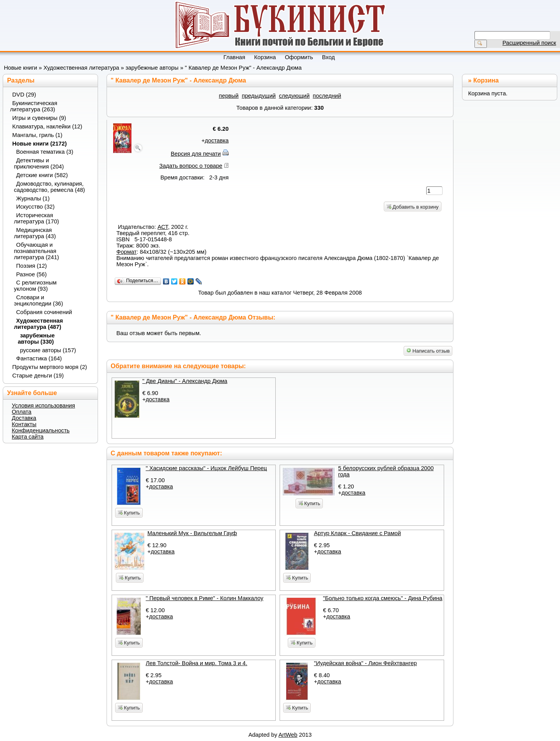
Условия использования (43, 406)
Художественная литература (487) (38, 324)
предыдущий (259, 96)
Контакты (24, 424)
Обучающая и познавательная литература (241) (37, 251)
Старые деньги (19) (38, 376)
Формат (126, 252)
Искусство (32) (36, 207)
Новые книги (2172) (40, 144)
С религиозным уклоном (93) (35, 286)
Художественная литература (81, 68)
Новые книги (21, 68)
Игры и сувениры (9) (39, 118)
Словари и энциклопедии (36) (38, 300)
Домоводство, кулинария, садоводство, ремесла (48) (50, 187)
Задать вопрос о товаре (191, 166)
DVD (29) (24, 95)
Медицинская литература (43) (35, 233)
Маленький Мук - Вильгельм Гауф (192, 533)
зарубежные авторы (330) (36, 339)
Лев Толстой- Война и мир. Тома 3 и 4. (197, 663)
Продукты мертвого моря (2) (50, 367)
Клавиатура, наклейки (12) (47, 126)
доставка (216, 140)
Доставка (24, 418)
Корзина (486, 80)
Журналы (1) (33, 198)
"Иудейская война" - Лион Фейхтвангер (365, 663)
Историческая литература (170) (37, 218)
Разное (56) (32, 274)
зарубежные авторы (152, 68)
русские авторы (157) (48, 350)
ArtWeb (288, 735)
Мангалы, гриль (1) (38, 135)
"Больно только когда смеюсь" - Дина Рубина (382, 598)
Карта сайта (28, 437)
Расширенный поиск (529, 43)
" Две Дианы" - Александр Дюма (185, 381)
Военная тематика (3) (45, 152)
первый (229, 96)
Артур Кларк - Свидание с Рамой (357, 533)
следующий (294, 96)
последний (327, 96)
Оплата (21, 412)
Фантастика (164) (39, 358)
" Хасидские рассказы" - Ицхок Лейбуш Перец (206, 468)
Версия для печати (196, 154)
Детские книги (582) (42, 175)
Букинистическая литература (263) (34, 106)
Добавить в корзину (413, 207)
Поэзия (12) (32, 266)
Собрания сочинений (44, 312)
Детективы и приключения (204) (39, 163)
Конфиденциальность (41, 430)
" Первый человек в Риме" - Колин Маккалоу (205, 598)
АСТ (163, 227)
